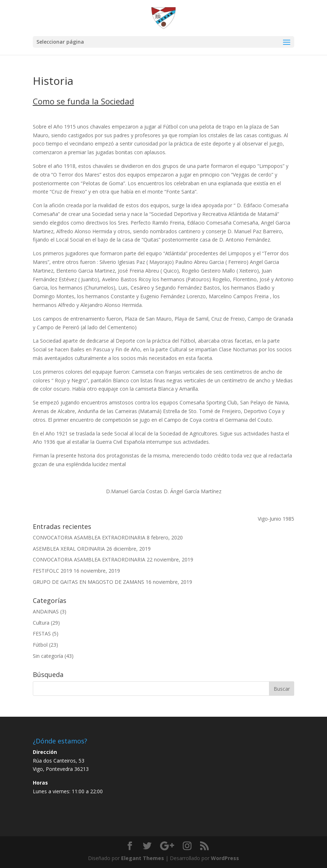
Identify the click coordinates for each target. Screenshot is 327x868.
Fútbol (40, 645)
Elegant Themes (143, 858)
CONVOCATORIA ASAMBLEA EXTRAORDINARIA (89, 537)
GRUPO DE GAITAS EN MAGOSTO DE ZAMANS (89, 582)
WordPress (225, 858)
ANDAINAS (46, 611)
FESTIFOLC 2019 (52, 571)
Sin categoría (48, 656)
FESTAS (42, 633)
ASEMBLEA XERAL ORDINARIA (69, 549)
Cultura (41, 623)
